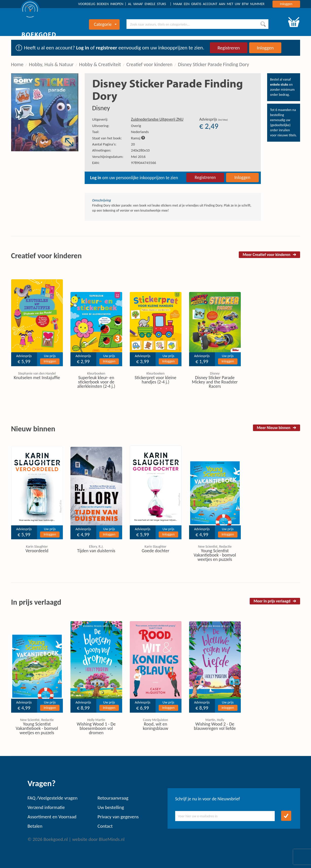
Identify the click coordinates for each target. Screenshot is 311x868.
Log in (83, 48)
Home (17, 64)
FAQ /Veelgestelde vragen (53, 798)
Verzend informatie (46, 807)
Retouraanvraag (113, 798)
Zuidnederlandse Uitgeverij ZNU (157, 119)
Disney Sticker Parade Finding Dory (214, 64)
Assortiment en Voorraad (52, 817)
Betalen (35, 826)
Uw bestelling (111, 807)
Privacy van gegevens (118, 817)
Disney (101, 108)
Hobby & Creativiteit (100, 64)
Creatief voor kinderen (150, 64)
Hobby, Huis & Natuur (51, 64)
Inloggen (286, 4)
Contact (105, 826)
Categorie (105, 24)
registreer (106, 48)
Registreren (229, 48)
